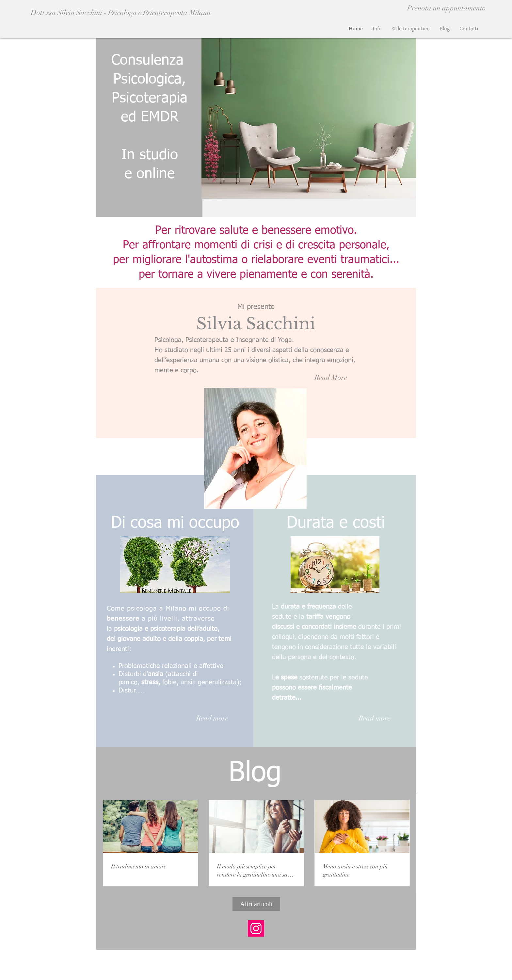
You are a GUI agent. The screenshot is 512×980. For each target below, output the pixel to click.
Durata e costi (336, 523)
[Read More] (331, 378)
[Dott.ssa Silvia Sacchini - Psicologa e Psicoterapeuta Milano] (140, 13)
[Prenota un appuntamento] (447, 8)
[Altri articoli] (256, 904)
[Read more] (212, 718)
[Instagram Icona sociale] (256, 928)
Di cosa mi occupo (175, 523)
